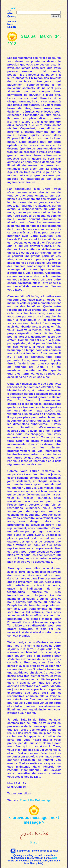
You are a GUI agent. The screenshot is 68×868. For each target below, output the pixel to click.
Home (13, 8)
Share (34, 843)
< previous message (28, 818)
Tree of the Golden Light (36, 800)
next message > (41, 820)
